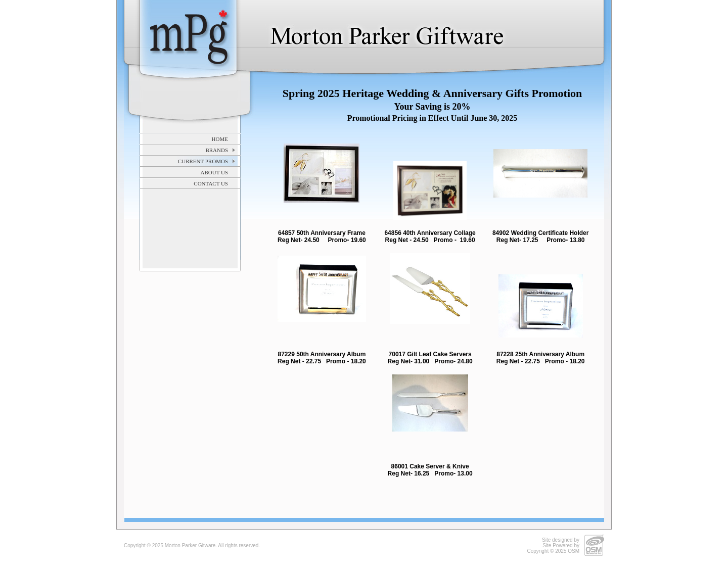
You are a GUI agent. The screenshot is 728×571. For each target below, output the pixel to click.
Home (220, 139)
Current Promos (203, 161)
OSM (574, 551)
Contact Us (211, 183)
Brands (217, 150)
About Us (214, 172)
